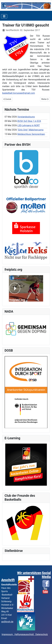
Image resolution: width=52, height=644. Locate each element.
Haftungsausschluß (24, 634)
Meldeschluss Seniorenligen (31, 134)
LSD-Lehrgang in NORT (29, 125)
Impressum (8, 634)
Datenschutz (42, 634)
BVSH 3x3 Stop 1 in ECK (29, 121)
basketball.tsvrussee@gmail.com (19, 93)
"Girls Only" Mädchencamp (30, 130)
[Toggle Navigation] (4, 16)
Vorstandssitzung (26, 117)
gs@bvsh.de (7, 622)
